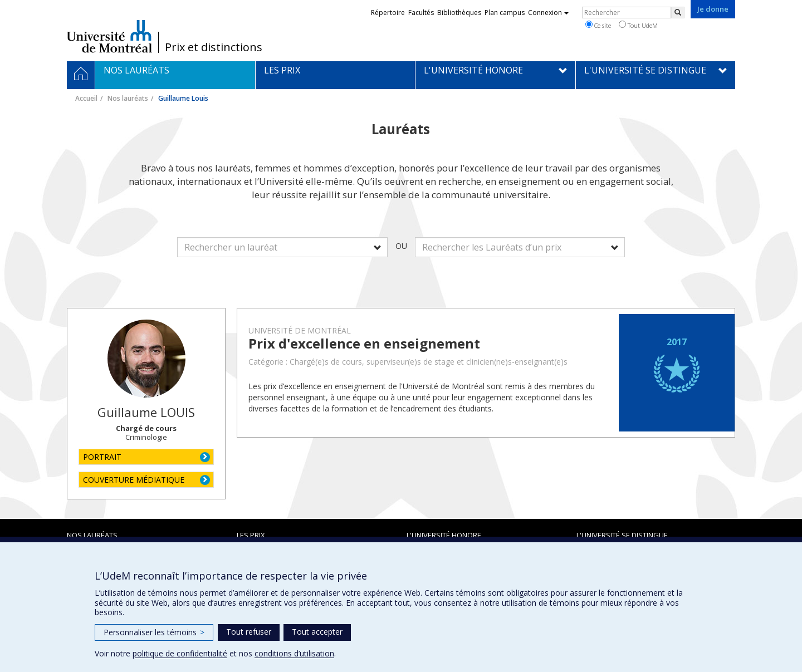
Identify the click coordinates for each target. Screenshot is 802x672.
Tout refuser (249, 632)
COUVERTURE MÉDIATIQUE (134, 480)
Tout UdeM (638, 25)
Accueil (86, 98)
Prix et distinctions (214, 47)
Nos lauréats (128, 98)
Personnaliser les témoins (154, 632)
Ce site (598, 25)
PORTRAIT (102, 457)
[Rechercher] (678, 13)
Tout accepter (317, 632)
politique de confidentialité (180, 653)
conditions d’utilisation (294, 653)
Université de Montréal (109, 36)
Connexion (548, 13)
